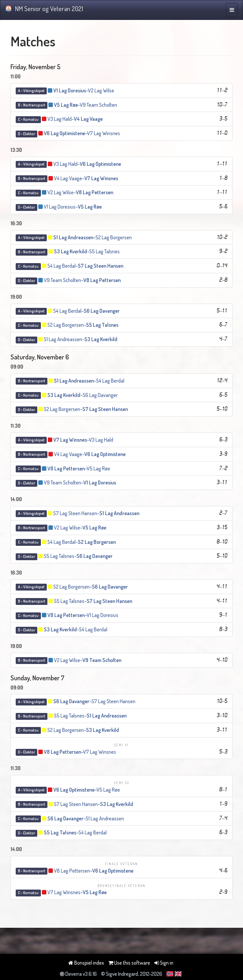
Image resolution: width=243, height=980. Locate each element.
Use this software (129, 963)
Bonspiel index (86, 963)
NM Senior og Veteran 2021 (44, 8)
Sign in (164, 963)
